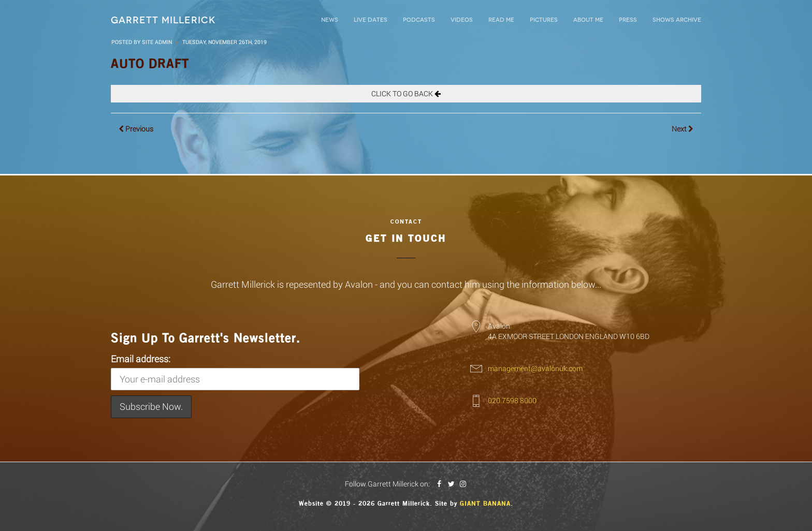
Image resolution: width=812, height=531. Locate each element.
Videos (462, 20)
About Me (588, 20)
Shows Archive (677, 20)
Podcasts (419, 20)
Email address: (235, 372)
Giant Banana (485, 504)
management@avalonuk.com (535, 368)
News (330, 20)
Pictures (544, 20)
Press (628, 20)
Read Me (501, 20)
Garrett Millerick (163, 20)
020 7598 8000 (512, 400)
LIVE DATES (371, 20)
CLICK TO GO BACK (406, 93)
